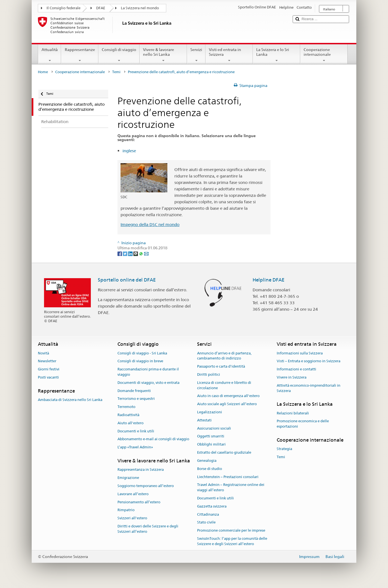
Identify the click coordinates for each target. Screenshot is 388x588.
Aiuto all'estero (131, 423)
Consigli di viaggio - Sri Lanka (142, 353)
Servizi (196, 55)
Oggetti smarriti (211, 436)
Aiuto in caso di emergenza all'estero (228, 396)
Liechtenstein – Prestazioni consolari (228, 477)
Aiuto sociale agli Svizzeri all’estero (227, 404)
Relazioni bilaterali (293, 413)
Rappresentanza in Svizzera (141, 470)
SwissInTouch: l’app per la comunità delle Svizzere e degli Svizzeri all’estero (232, 541)
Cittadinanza (208, 514)
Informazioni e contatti (296, 369)
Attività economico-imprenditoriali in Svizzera (309, 388)
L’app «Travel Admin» (135, 447)
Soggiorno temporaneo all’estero (146, 486)
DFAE (101, 8)
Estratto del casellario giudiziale (224, 452)
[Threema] (136, 253)
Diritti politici (209, 374)
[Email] (146, 253)
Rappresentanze (80, 55)
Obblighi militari (211, 445)
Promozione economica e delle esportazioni (303, 424)
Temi (116, 72)
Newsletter (47, 361)
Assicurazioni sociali (214, 428)
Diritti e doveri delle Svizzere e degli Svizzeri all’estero (148, 529)
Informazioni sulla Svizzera (300, 353)
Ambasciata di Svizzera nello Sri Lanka (70, 400)
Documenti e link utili (136, 431)
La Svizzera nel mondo (140, 8)
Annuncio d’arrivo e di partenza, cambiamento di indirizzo (224, 356)
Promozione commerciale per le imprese (231, 530)
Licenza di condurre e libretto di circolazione (224, 385)
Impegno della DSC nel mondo (150, 224)
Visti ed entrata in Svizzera (229, 55)
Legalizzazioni (210, 412)
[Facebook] (120, 253)
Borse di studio (210, 469)
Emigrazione (128, 478)
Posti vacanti (48, 377)
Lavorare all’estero (133, 494)
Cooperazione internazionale (324, 55)
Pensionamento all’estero (139, 502)
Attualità (50, 55)
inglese (129, 151)
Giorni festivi (49, 369)
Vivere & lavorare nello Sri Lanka (163, 55)
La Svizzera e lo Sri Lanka (277, 55)
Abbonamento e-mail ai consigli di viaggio (153, 439)
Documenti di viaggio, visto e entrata (148, 383)
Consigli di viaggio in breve (140, 361)
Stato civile (206, 523)
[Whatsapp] (141, 253)
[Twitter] (125, 253)
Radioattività (128, 415)
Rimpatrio (126, 510)
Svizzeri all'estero (132, 518)
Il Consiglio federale (63, 8)
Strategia (284, 449)
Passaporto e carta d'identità (221, 366)
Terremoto (126, 407)
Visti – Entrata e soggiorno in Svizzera (309, 361)
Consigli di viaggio (119, 55)
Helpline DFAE (269, 280)
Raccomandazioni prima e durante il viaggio (148, 372)
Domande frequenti (134, 391)
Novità (43, 353)
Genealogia (207, 461)
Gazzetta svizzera (212, 506)
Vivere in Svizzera (292, 377)
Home (43, 72)
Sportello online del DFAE (127, 280)
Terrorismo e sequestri (136, 399)
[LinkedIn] (131, 253)
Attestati (204, 420)
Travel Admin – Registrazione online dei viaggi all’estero (231, 488)
